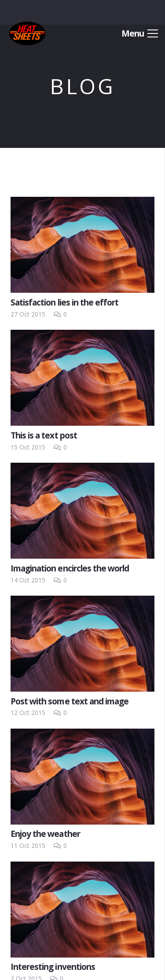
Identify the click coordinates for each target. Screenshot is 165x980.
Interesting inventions (53, 967)
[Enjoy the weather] (82, 777)
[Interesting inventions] (82, 910)
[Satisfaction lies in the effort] (82, 245)
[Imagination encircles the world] (82, 511)
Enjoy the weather (45, 834)
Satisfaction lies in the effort (64, 302)
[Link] (27, 33)
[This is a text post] (82, 378)
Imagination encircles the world (70, 568)
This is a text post (44, 435)
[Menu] (140, 33)
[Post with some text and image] (82, 644)
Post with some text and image (70, 701)
